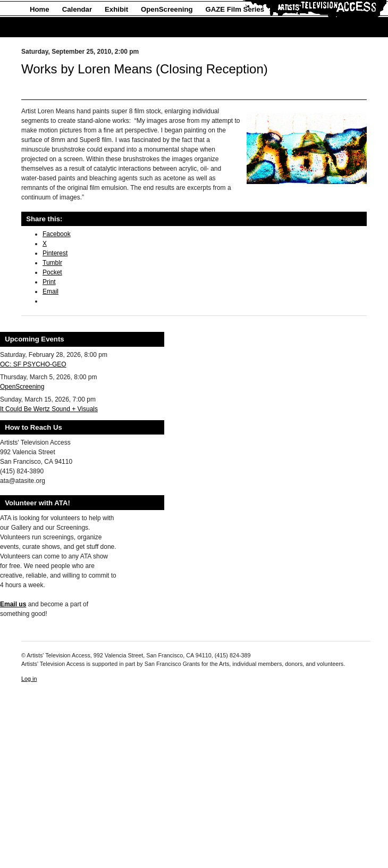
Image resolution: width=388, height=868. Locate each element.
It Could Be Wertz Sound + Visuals (49, 409)
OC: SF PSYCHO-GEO (33, 364)
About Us (45, 27)
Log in (29, 679)
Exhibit (116, 9)
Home (40, 9)
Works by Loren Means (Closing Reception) (145, 69)
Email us (13, 604)
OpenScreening (167, 9)
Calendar (77, 9)
